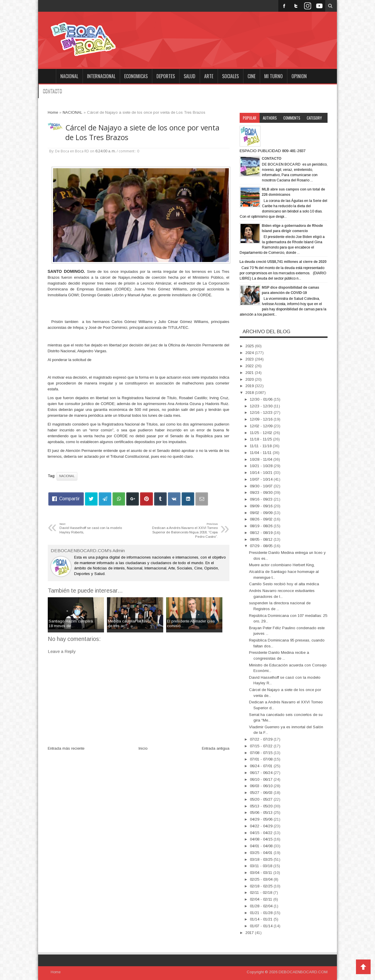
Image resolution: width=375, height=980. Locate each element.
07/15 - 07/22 (262, 746)
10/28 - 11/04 (262, 459)
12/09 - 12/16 (262, 419)
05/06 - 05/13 (262, 813)
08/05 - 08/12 (262, 539)
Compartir (69, 499)
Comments (292, 118)
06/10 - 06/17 (262, 779)
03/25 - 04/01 (262, 853)
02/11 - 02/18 (262, 893)
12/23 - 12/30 (262, 406)
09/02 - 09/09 (262, 513)
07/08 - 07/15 (262, 753)
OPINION (299, 76)
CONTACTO (52, 91)
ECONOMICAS (136, 76)
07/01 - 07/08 (262, 759)
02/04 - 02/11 (262, 899)
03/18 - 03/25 (262, 859)
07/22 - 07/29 (262, 739)
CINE (252, 76)
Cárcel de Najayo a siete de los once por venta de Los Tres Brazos (142, 132)
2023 (250, 359)
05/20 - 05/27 (262, 799)
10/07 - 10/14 (262, 479)
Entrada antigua (216, 748)
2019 (250, 386)
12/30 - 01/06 (262, 399)
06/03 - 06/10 (262, 786)
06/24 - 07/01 (262, 766)
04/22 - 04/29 (262, 826)
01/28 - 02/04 (262, 906)
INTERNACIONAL (101, 76)
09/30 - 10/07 (262, 486)
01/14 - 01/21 (262, 919)
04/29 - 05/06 (262, 819)
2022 (250, 366)
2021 (250, 373)
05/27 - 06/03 (262, 793)
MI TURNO (273, 76)
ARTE (209, 76)
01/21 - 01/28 (262, 913)
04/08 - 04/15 (262, 839)
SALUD (190, 76)
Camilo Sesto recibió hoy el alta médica (284, 584)
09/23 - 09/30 (262, 492)
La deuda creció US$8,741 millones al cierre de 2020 (283, 262)
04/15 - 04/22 (262, 833)
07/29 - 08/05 (262, 546)
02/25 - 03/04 (262, 879)
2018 (250, 393)
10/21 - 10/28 (262, 466)
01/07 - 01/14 (262, 926)
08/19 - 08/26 (262, 526)
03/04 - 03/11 (262, 873)
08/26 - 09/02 (262, 519)
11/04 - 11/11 (261, 453)
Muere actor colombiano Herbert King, (282, 565)
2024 (250, 353)
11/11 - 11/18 (261, 446)
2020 (250, 379)
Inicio (143, 748)
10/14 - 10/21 (262, 473)
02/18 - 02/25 (262, 886)
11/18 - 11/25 (261, 439)
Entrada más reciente (66, 748)
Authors (270, 118)
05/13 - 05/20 (262, 806)
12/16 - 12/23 (262, 412)
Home (47, 76)
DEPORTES (166, 76)
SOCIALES (230, 76)
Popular (250, 118)
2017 (250, 933)
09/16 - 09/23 (262, 499)
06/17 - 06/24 (262, 773)
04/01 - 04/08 (262, 846)
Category (314, 118)
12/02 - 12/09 (262, 426)
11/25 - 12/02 (262, 433)
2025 (250, 346)
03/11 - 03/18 (262, 866)
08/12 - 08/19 (262, 533)
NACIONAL (69, 76)
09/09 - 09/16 (262, 506)
